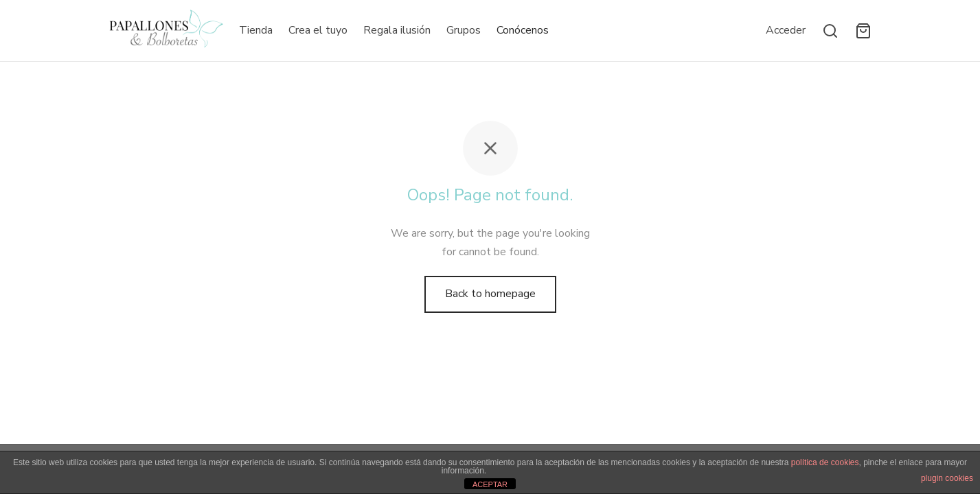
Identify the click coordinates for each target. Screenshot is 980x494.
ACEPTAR (490, 484)
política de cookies (825, 462)
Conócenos (523, 30)
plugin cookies (947, 478)
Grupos (464, 30)
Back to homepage (490, 294)
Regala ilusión (397, 30)
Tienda (256, 30)
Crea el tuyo (318, 30)
